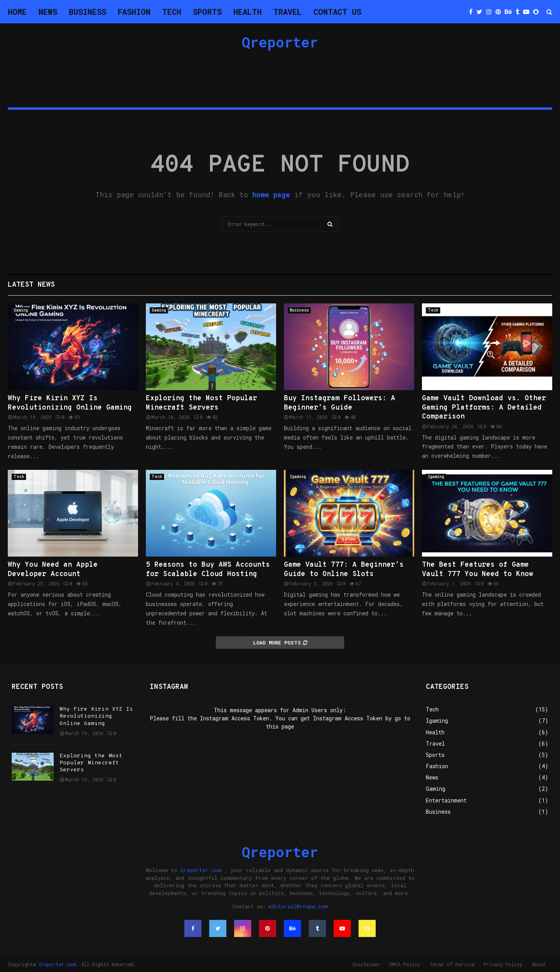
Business (87, 12)
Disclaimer (366, 964)
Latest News (31, 285)
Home (17, 12)
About (539, 964)
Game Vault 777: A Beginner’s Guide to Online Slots (344, 569)
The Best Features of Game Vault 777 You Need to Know (478, 569)
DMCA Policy (405, 964)
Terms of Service (452, 964)
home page (271, 194)
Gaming (21, 310)
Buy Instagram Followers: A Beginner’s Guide (339, 403)
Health (248, 12)
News (48, 12)
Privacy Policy (503, 964)
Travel (288, 12)
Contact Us (337, 12)
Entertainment (446, 800)
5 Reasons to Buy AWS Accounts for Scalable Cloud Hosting (208, 569)
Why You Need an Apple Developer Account (53, 569)
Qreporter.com (201, 870)
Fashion (134, 12)
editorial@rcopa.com (298, 906)
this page (280, 726)
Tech (172, 12)
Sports (207, 12)
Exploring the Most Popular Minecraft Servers (201, 403)
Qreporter (280, 42)
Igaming (298, 477)
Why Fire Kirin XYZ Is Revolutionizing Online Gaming (70, 403)
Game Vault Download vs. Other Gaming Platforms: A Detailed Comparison (484, 408)
